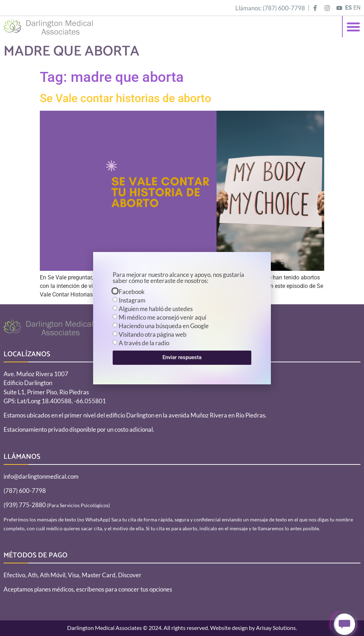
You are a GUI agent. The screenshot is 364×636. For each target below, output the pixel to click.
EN (357, 8)
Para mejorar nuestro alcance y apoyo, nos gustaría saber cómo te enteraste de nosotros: (178, 278)
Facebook (132, 292)
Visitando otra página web (153, 334)
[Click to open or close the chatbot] (344, 625)
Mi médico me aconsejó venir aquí (162, 317)
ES (349, 8)
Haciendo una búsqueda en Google (164, 326)
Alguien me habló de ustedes (156, 309)
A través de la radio (144, 343)
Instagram (132, 300)
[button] (353, 27)
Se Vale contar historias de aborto (125, 98)
